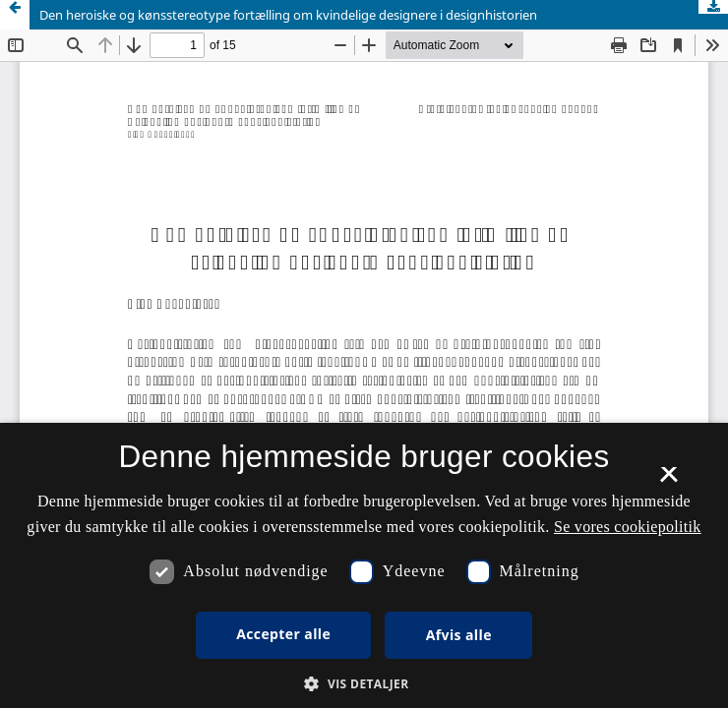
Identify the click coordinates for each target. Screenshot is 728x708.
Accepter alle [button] (283, 634)
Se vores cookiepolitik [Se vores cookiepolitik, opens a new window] (628, 527)
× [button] (668, 481)
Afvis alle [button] (459, 635)
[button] (364, 684)
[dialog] (364, 565)
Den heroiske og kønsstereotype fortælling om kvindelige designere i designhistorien (288, 15)
